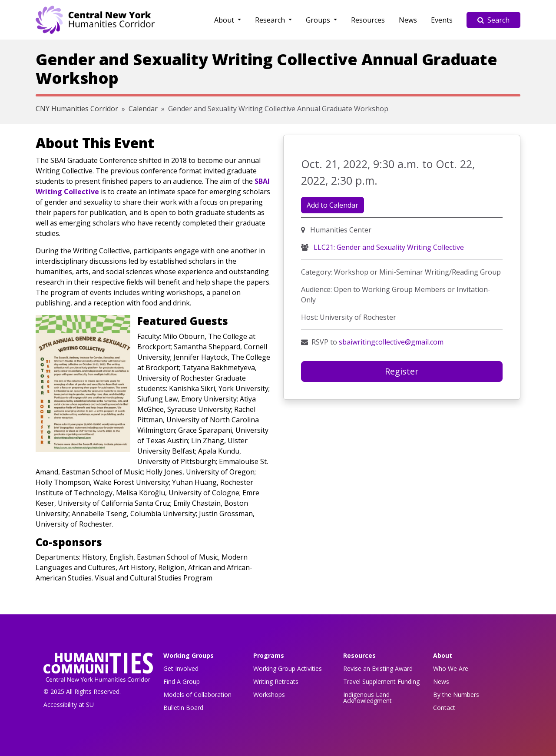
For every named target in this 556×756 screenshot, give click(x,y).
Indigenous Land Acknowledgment (367, 698)
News (408, 20)
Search (493, 20)
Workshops (269, 695)
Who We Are (451, 668)
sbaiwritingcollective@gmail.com (391, 342)
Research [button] (271, 20)
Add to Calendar (333, 205)
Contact (444, 708)
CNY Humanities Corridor (77, 109)
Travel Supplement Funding (381, 681)
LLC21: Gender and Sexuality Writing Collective (388, 247)
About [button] (225, 20)
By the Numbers (456, 695)
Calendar (143, 109)
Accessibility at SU (69, 705)
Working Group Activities (288, 668)
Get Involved (181, 668)
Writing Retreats (276, 681)
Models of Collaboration (197, 695)
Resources (368, 20)
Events (442, 20)
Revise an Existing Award (378, 668)
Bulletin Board (183, 708)
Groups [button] (319, 20)
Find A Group (182, 681)
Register (402, 371)
